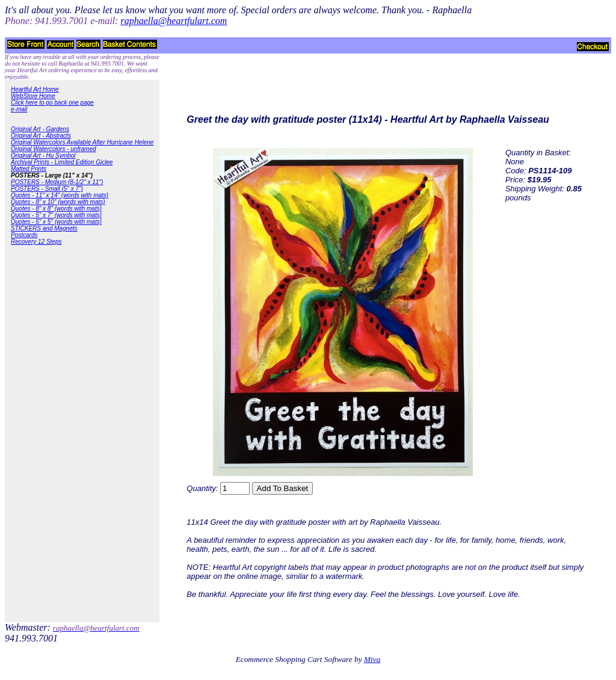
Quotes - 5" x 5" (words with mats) (56, 222)
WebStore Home (33, 96)
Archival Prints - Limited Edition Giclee (62, 162)
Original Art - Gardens (40, 129)
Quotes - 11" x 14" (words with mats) (60, 195)
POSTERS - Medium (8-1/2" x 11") (57, 182)
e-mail (19, 109)
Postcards (24, 235)
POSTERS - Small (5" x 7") (47, 189)
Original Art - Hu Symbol (43, 156)
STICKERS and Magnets (44, 228)
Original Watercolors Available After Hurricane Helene (82, 142)
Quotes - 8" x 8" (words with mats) (56, 209)
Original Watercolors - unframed (54, 149)
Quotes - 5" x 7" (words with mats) (56, 215)
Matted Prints (29, 169)
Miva (372, 659)
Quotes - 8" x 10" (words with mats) (58, 202)
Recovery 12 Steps (36, 242)
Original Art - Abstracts (41, 136)
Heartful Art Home (35, 89)
